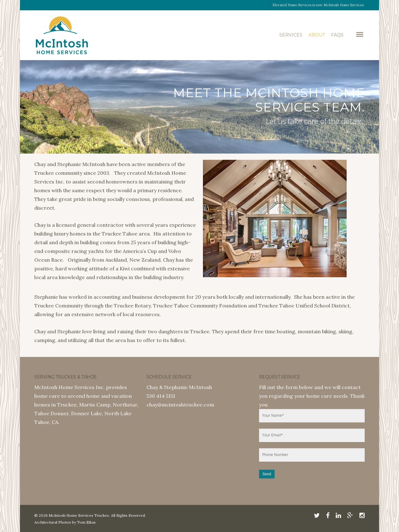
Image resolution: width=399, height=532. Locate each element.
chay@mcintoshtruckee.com (180, 405)
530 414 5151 (161, 396)
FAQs (337, 35)
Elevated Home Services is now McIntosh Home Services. (318, 5)
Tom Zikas (86, 522)
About (317, 35)
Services (291, 35)
